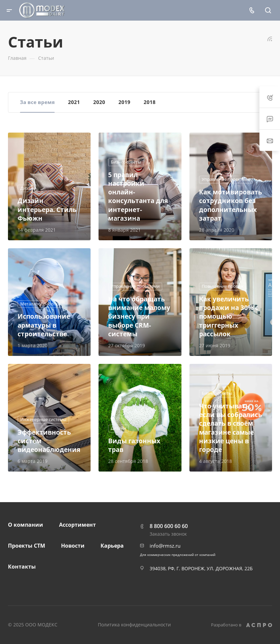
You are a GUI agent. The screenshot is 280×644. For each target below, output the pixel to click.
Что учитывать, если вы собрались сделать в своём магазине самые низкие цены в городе (231, 428)
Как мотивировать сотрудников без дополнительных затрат (231, 205)
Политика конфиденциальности (134, 625)
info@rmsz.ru (165, 546)
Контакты (22, 567)
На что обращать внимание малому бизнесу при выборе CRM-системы (139, 316)
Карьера (112, 546)
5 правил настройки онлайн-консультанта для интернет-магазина (138, 196)
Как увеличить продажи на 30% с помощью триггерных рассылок (229, 316)
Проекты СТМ (27, 546)
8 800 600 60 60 (169, 526)
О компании (26, 525)
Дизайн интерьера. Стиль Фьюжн (47, 209)
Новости (73, 546)
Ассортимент (77, 525)
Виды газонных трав (134, 445)
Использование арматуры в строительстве (44, 325)
